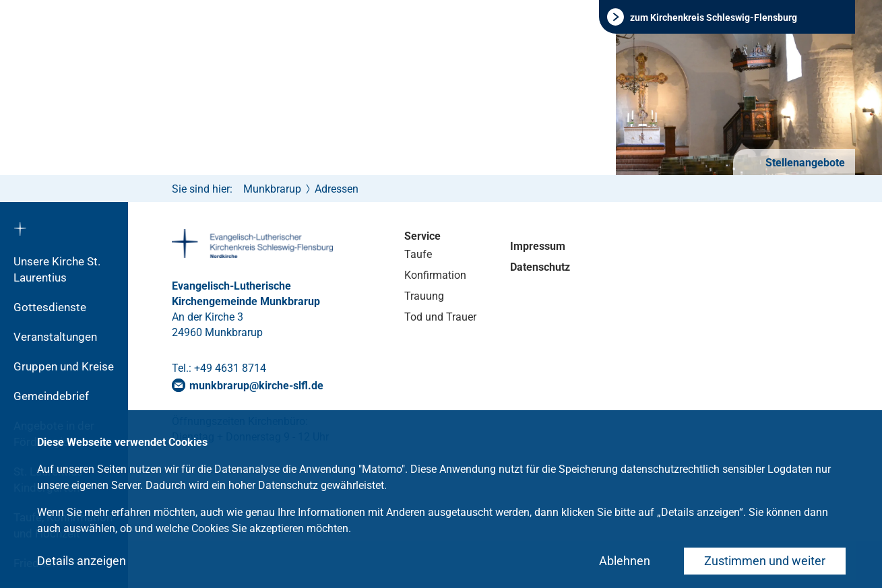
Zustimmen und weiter (765, 561)
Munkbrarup (272, 189)
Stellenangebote (804, 163)
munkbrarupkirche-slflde (256, 386)
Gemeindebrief (51, 396)
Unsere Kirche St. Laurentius (57, 269)
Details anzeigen (82, 561)
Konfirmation (435, 275)
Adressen (337, 189)
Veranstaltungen (55, 337)
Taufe (418, 254)
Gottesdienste (50, 307)
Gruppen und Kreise (64, 366)
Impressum (538, 246)
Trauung (424, 296)
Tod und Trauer (440, 317)
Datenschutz (540, 267)
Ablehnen (625, 561)
